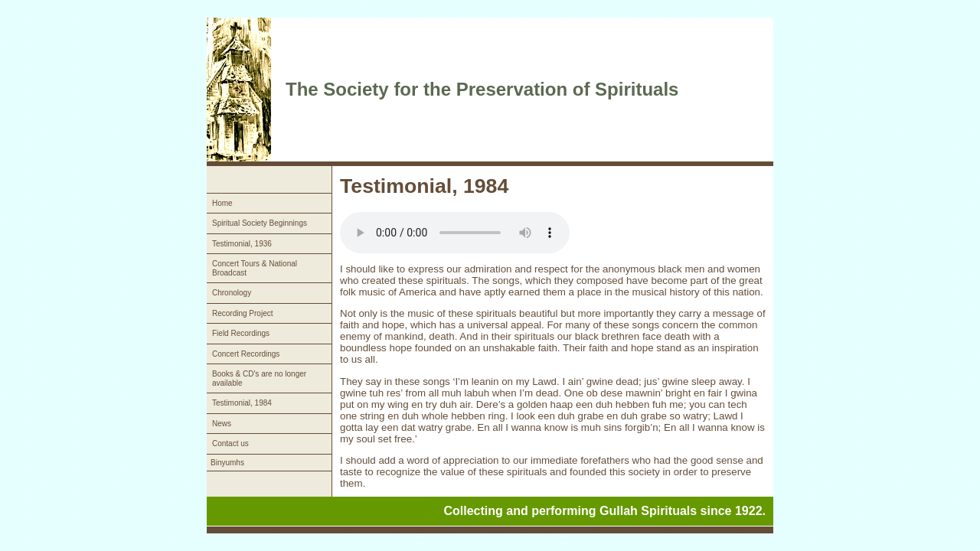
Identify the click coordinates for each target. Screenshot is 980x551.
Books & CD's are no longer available (259, 378)
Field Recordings (241, 333)
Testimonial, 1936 (242, 244)
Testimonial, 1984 (242, 403)
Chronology (232, 293)
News (222, 424)
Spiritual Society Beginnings (260, 223)
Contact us (230, 443)
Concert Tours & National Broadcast (255, 268)
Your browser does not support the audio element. (455, 233)
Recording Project (242, 313)
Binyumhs (227, 463)
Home (222, 203)
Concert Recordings (246, 354)
